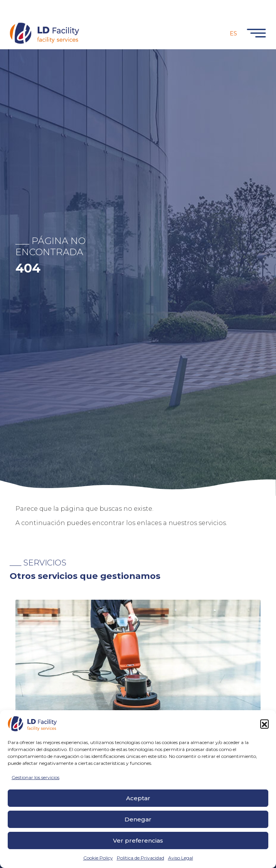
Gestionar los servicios (35, 777)
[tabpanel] (138, 696)
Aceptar (138, 798)
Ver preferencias (138, 840)
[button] (264, 724)
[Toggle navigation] (255, 33)
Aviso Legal (181, 858)
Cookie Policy (98, 858)
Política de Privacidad (141, 858)
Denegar (138, 819)
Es (233, 33)
